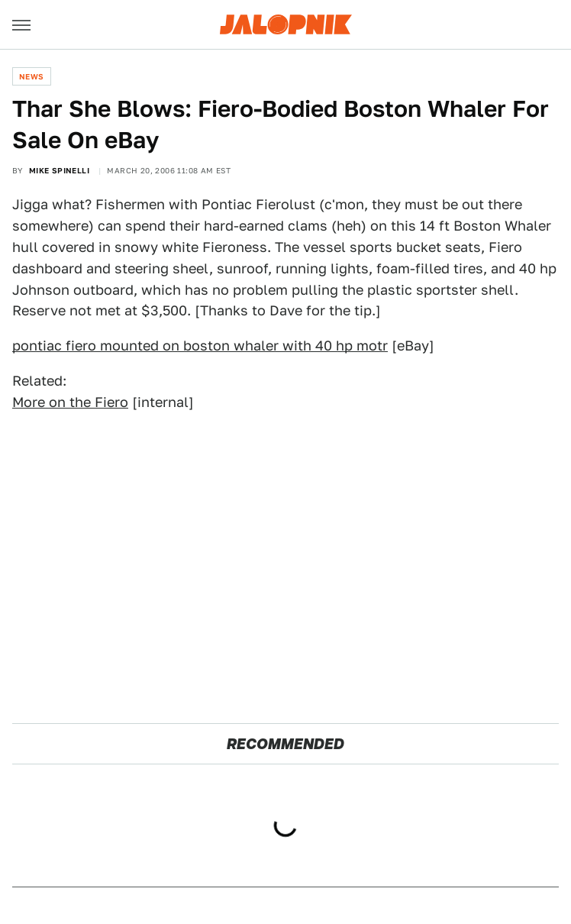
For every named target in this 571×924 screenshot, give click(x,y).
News (32, 76)
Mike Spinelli (59, 170)
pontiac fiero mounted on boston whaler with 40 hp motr (200, 346)
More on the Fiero (70, 402)
